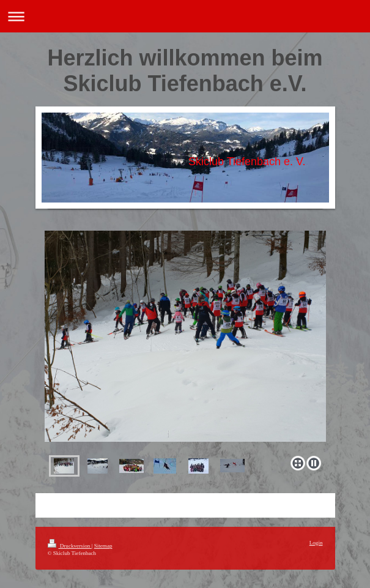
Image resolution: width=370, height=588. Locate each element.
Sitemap (103, 546)
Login (316, 543)
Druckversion (70, 546)
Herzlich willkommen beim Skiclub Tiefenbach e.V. (185, 71)
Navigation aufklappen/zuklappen (185, 16)
